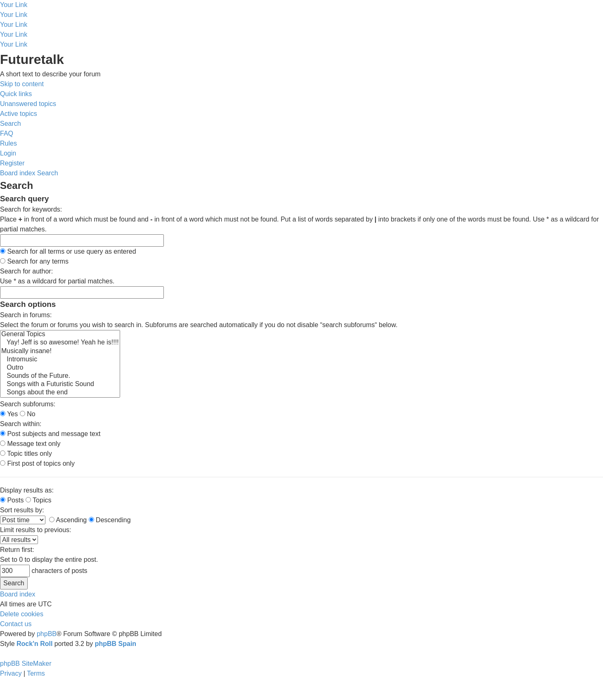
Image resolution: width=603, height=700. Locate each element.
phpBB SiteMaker (26, 663)
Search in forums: (26, 315)
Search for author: (26, 271)
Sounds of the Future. (60, 376)
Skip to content (22, 84)
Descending (110, 520)
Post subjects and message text (50, 434)
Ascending (68, 520)
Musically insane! (60, 351)
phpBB (47, 634)
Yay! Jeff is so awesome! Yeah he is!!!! (60, 343)
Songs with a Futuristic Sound (60, 384)
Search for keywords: (31, 209)
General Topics (60, 335)
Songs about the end (60, 393)
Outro (60, 368)
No (28, 414)
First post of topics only (37, 463)
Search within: (21, 424)
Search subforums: (28, 404)
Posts (12, 500)
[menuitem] (28, 104)
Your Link (14, 5)
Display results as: (27, 490)
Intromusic (60, 360)
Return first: (17, 550)
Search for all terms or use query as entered (68, 251)
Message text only (30, 444)
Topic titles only (26, 454)
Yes (9, 414)
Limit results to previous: (36, 530)
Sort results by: (22, 510)
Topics (39, 500)
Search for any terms (34, 261)
